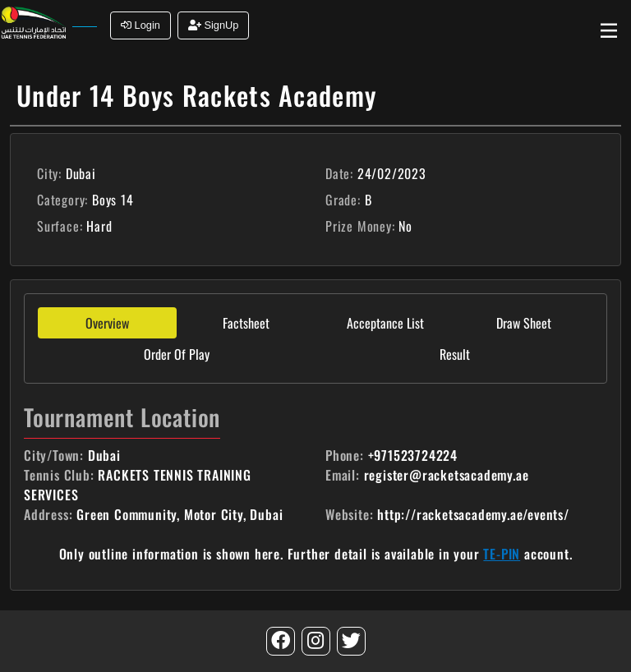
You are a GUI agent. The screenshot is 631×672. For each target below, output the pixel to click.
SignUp (214, 25)
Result (455, 354)
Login (140, 25)
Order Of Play (177, 354)
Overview (107, 323)
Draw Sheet (524, 323)
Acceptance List (385, 323)
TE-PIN (502, 554)
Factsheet (246, 323)
